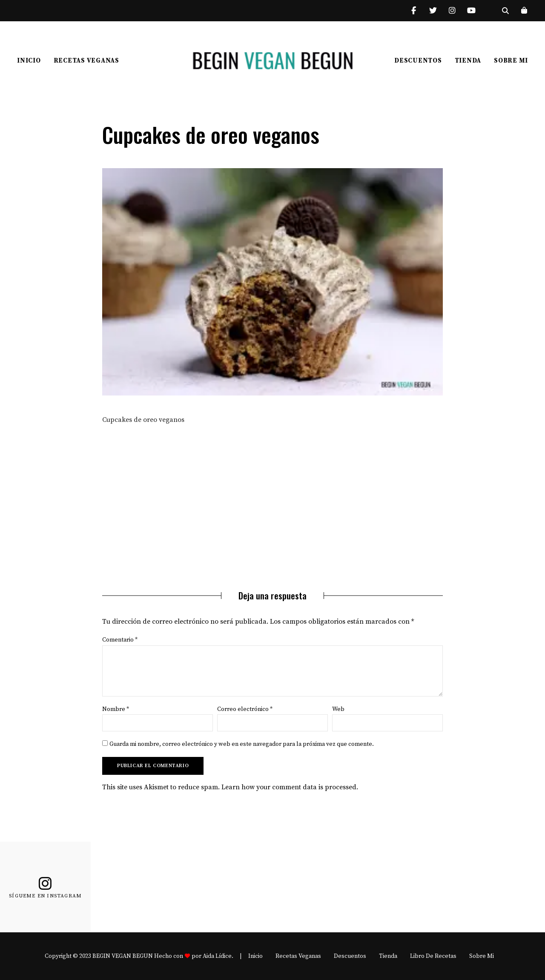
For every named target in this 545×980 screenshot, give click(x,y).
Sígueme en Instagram (45, 896)
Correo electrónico (245, 709)
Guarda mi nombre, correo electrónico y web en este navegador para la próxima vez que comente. (242, 744)
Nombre (116, 709)
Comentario (120, 640)
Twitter (433, 11)
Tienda (468, 61)
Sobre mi (511, 61)
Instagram (452, 11)
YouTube (471, 11)
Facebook (414, 11)
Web (338, 709)
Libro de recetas (433, 956)
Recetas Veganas (86, 61)
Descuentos (418, 61)
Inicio (29, 61)
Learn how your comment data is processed (289, 787)
